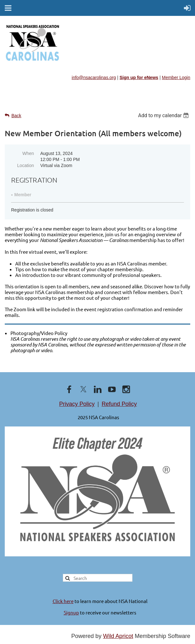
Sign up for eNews (139, 77)
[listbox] (164, 115)
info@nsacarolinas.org (94, 77)
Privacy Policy (77, 404)
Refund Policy (119, 404)
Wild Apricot (118, 636)
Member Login (176, 77)
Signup (71, 612)
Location (26, 165)
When (28, 153)
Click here (63, 601)
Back (16, 116)
